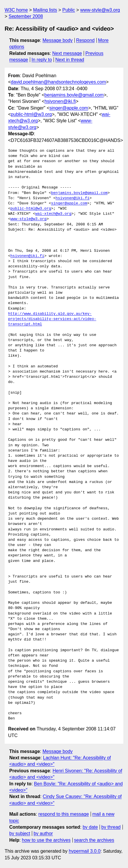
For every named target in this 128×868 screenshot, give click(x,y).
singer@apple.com (69, 108)
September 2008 (26, 16)
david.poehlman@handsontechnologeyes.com (58, 82)
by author (43, 833)
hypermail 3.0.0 (84, 851)
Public (69, 10)
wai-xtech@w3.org (53, 214)
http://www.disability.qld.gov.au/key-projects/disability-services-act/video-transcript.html (52, 319)
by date (90, 827)
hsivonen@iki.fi (60, 101)
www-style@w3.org (100, 10)
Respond (85, 40)
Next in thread (70, 60)
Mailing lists (45, 10)
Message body (58, 40)
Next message (67, 53)
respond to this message (63, 814)
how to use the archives (46, 840)
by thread (111, 827)
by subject (20, 833)
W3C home (16, 10)
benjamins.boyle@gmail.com (74, 95)
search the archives (94, 840)
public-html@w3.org (31, 114)
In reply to (42, 60)
